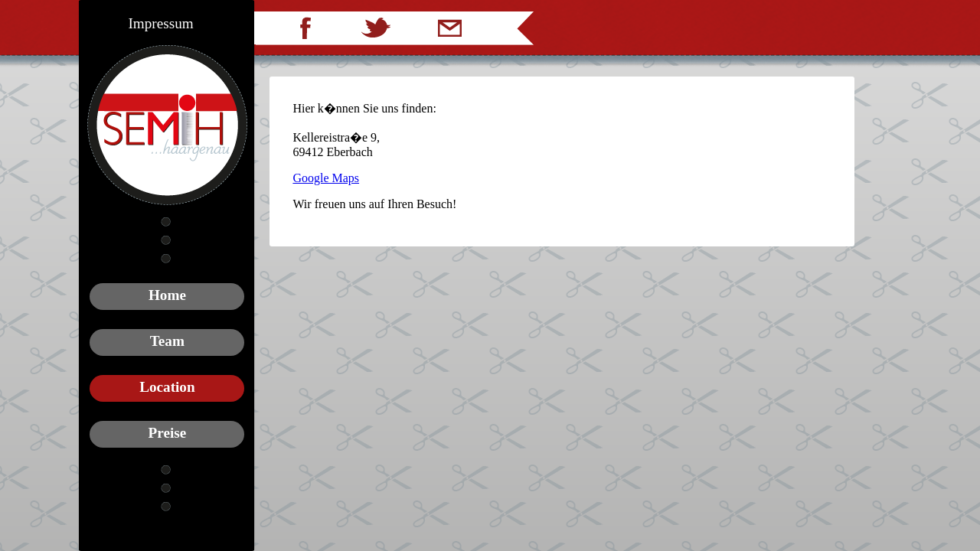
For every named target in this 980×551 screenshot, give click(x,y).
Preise (168, 433)
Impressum (160, 23)
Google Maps (326, 178)
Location (167, 387)
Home (167, 295)
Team (167, 341)
